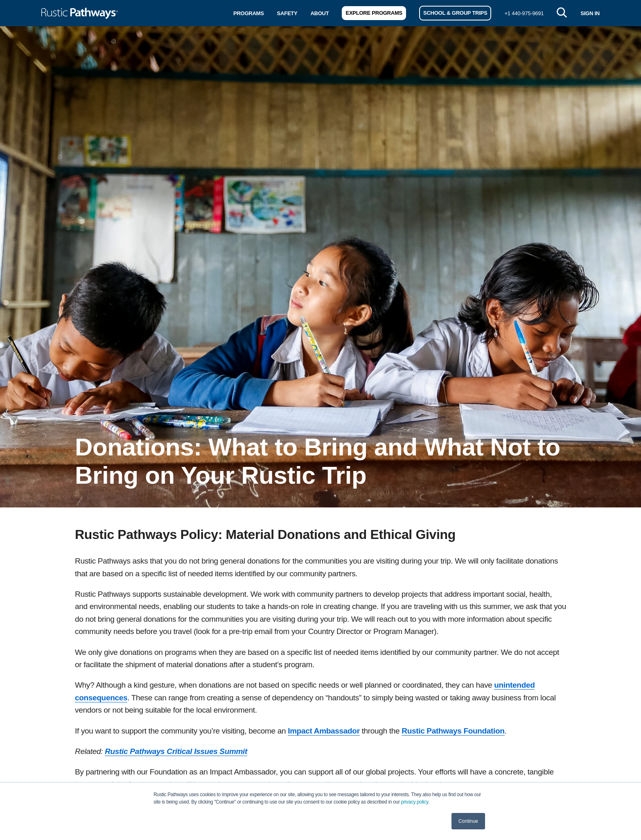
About (319, 13)
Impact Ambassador (324, 731)
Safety (287, 13)
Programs (249, 13)
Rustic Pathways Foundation (453, 731)
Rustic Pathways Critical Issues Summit (176, 751)
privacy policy (415, 802)
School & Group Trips (455, 13)
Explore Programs (374, 13)
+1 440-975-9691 (524, 13)
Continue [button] (468, 821)
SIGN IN (590, 13)
